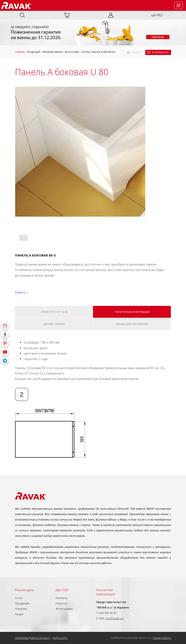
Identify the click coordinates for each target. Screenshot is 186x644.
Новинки (21, 609)
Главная (20, 52)
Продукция (33, 52)
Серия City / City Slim (54, 312)
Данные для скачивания (132, 324)
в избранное (160, 52)
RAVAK (16, 5)
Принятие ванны (53, 52)
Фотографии (64, 609)
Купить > (21, 292)
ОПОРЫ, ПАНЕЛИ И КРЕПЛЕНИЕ (99, 52)
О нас (19, 598)
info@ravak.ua (114, 618)
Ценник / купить (54, 324)
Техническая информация (132, 312)
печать (136, 52)
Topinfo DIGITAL (162, 638)
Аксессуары (72, 52)
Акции (19, 614)
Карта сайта (60, 638)
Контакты (62, 598)
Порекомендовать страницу (33, 638)
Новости (61, 603)
